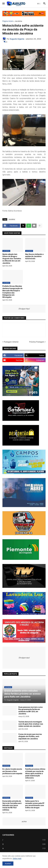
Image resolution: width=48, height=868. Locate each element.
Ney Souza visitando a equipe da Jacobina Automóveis (34, 256)
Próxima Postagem (37, 342)
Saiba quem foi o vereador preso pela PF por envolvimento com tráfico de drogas (35, 804)
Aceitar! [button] (8, 863)
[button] (3, 4)
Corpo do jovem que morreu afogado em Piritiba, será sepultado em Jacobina (30, 736)
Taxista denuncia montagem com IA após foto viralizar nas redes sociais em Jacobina (31, 724)
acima (24, 821)
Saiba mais (17, 858)
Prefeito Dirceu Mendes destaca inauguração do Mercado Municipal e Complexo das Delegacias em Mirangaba (12, 292)
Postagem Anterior (11, 342)
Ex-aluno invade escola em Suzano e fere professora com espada (12, 771)
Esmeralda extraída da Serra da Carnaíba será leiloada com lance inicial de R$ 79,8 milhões (12, 805)
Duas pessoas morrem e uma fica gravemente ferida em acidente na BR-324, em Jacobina (30, 710)
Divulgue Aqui (24, 309)
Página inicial (8, 21)
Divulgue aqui (24, 658)
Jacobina (18, 21)
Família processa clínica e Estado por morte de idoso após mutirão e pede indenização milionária (35, 773)
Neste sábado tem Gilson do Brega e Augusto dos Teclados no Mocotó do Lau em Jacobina (12, 259)
